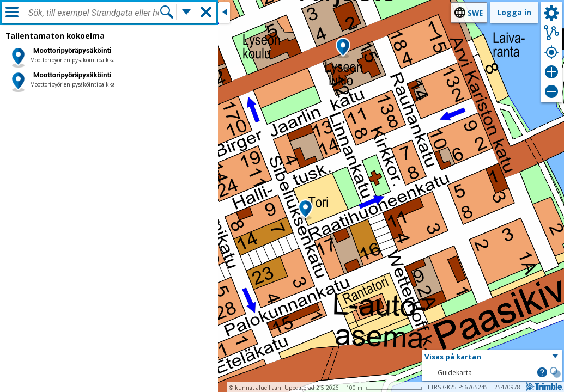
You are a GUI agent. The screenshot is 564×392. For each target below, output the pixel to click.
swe (475, 13)
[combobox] (94, 13)
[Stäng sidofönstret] (224, 13)
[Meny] (12, 12)
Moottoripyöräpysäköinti (72, 50)
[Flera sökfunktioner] (186, 12)
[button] (305, 210)
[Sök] (167, 12)
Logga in (514, 12)
